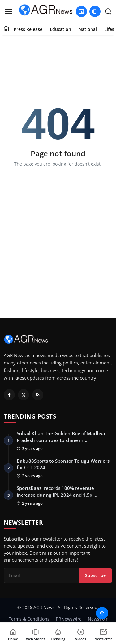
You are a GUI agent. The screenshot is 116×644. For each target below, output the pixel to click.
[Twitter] (24, 395)
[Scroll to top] (102, 613)
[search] (108, 11)
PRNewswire (69, 619)
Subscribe (95, 575)
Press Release (28, 29)
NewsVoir (98, 619)
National (88, 29)
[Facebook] (9, 395)
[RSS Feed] (38, 395)
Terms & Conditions (29, 619)
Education (60, 29)
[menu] (8, 11)
